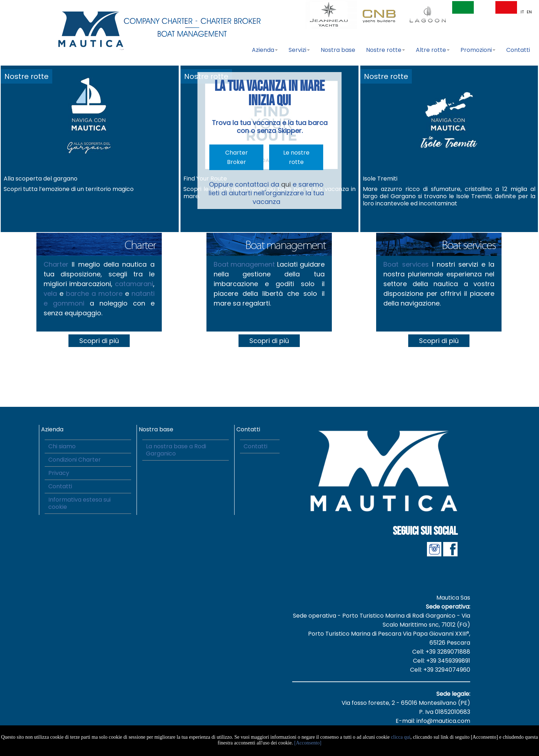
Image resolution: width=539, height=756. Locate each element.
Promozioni (478, 50)
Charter (56, 264)
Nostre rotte (386, 50)
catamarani (134, 284)
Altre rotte (433, 50)
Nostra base (338, 50)
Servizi (299, 50)
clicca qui (401, 737)
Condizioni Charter (75, 460)
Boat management (244, 264)
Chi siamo (62, 446)
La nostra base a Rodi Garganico (176, 450)
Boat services (406, 264)
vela (52, 293)
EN (529, 12)
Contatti (518, 50)
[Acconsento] (308, 743)
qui (286, 184)
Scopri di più (99, 341)
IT (523, 12)
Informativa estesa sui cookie (79, 503)
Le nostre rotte (296, 157)
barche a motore (94, 293)
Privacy (59, 473)
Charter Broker (237, 157)
